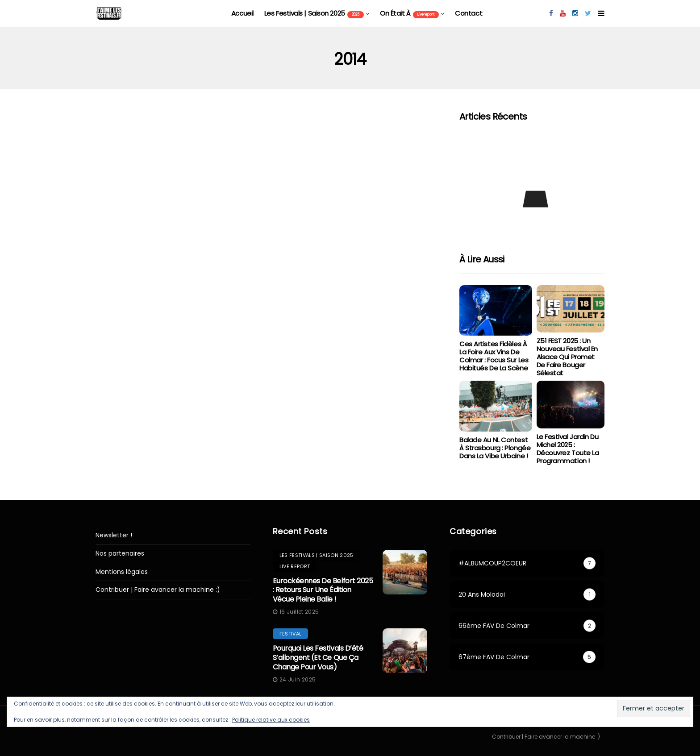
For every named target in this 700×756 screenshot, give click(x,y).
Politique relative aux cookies (271, 720)
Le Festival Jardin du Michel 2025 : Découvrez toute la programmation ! (568, 449)
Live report (295, 566)
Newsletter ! (114, 535)
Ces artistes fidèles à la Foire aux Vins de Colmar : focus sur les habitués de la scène (494, 356)
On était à (409, 13)
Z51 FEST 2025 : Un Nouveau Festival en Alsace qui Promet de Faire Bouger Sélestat (567, 357)
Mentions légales (122, 572)
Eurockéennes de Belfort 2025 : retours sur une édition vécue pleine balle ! (323, 590)
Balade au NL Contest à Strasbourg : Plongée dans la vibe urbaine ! (495, 448)
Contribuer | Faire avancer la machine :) (158, 590)
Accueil (242, 13)
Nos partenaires (120, 554)
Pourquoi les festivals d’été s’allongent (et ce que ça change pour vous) (318, 658)
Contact (469, 13)
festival (291, 634)
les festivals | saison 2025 (314, 13)
